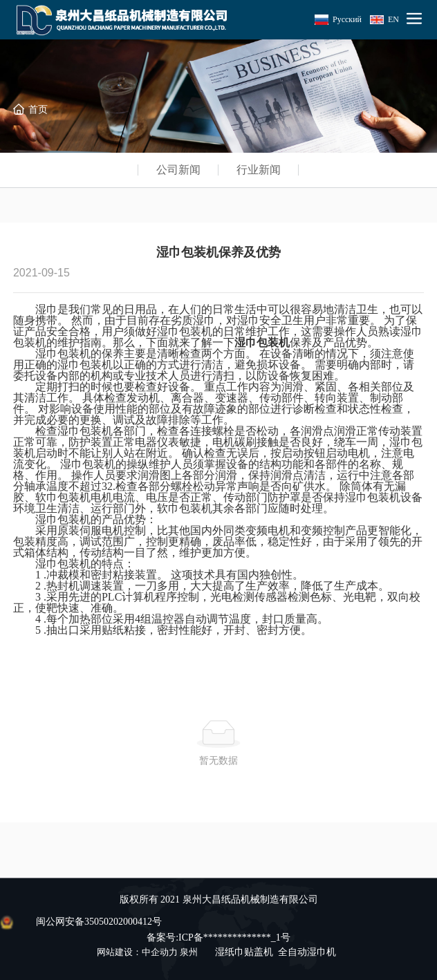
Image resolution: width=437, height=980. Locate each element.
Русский (347, 19)
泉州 (189, 952)
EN (393, 19)
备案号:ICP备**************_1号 (218, 937)
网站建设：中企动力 (137, 952)
